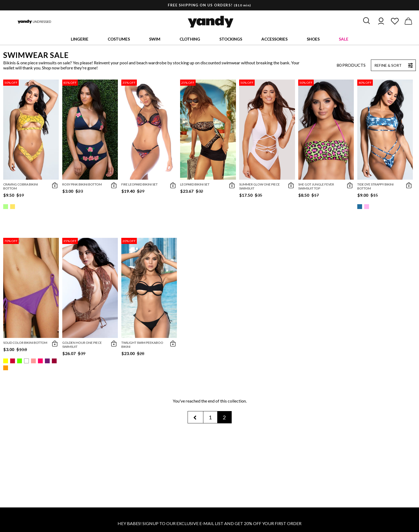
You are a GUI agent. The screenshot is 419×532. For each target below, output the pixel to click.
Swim (155, 39)
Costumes (119, 39)
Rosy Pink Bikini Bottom (82, 184)
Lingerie (80, 39)
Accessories (274, 39)
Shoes (313, 39)
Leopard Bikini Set (195, 184)
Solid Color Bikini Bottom (25, 343)
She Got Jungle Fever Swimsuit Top (316, 186)
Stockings (231, 39)
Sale (344, 39)
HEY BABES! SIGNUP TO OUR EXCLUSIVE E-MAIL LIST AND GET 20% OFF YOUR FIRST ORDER (210, 523)
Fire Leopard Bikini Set (139, 184)
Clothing (190, 39)
